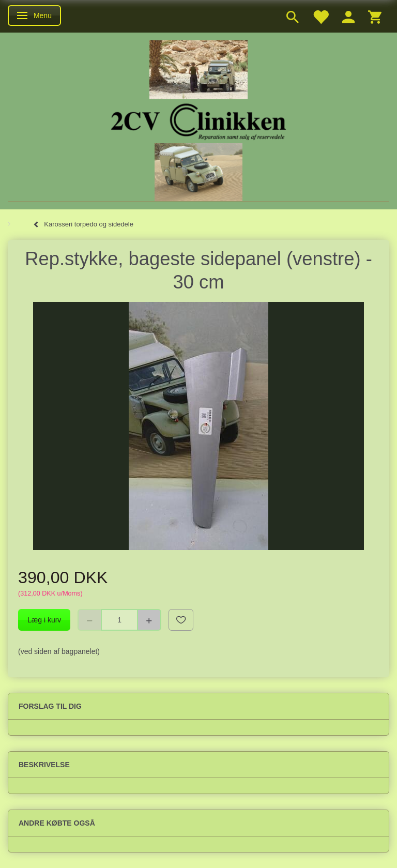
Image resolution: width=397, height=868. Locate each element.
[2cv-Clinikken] (198, 120)
